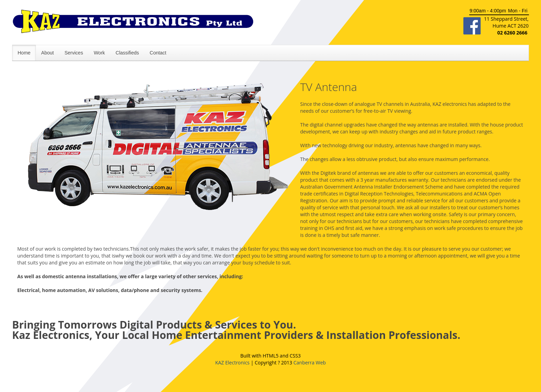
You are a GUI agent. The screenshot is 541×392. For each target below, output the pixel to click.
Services (74, 53)
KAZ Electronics (233, 363)
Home (24, 53)
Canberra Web (309, 363)
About (47, 53)
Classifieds (127, 53)
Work (99, 53)
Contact (158, 53)
